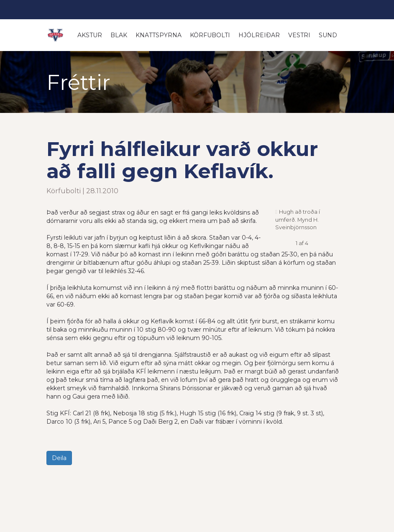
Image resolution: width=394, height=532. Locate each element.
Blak (119, 35)
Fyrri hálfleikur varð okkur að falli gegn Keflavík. (182, 160)
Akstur (90, 35)
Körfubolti (210, 35)
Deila (59, 458)
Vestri (299, 35)
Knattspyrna (159, 35)
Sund (328, 35)
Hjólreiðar (259, 35)
